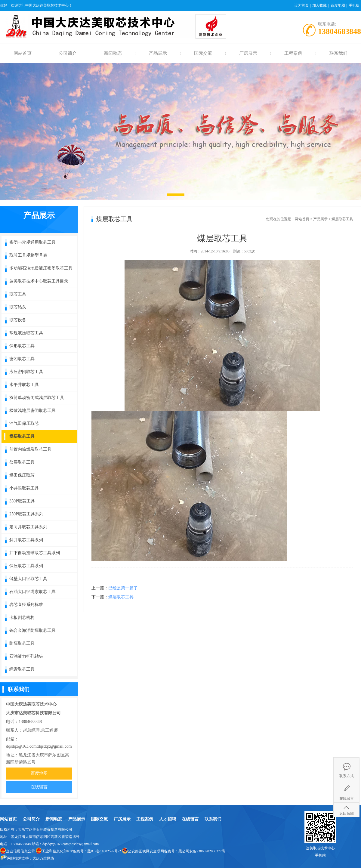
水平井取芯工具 (24, 385)
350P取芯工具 (22, 501)
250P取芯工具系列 (26, 514)
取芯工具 (18, 294)
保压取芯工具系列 (26, 566)
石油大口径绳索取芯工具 (32, 592)
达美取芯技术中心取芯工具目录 (39, 281)
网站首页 (23, 53)
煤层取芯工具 (22, 436)
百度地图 (338, 5)
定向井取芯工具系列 (28, 527)
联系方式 (347, 776)
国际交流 (203, 53)
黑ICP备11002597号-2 (104, 851)
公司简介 (68, 53)
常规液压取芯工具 (26, 333)
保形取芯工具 (22, 346)
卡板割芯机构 (22, 618)
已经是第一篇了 (123, 588)
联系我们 (338, 53)
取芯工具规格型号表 (28, 255)
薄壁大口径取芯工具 (28, 579)
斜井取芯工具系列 (26, 540)
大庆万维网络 (43, 858)
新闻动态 (113, 53)
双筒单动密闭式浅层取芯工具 (37, 398)
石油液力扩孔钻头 (26, 656)
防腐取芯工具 (22, 643)
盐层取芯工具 (22, 462)
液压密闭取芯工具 (26, 372)
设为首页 (301, 5)
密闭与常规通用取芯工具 (32, 242)
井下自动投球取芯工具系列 (35, 553)
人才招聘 (168, 819)
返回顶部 (347, 814)
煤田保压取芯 (22, 475)
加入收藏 (319, 5)
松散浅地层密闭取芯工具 (32, 411)
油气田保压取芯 (24, 423)
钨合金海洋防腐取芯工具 (32, 630)
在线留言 (39, 787)
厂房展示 (248, 53)
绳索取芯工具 (22, 669)
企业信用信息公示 (20, 851)
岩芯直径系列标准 (26, 605)
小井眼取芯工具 (24, 488)
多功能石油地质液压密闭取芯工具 (41, 268)
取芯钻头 (18, 307)
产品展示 (158, 53)
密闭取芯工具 (22, 359)
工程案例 (293, 53)
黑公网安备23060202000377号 (202, 851)
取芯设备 (18, 320)
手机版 (354, 5)
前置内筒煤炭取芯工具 (30, 449)
